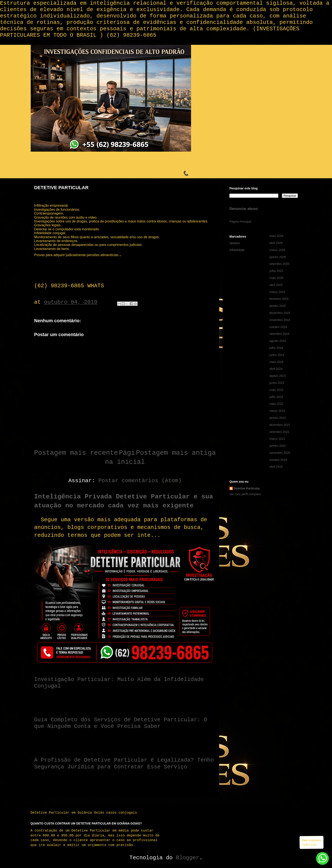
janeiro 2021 (278, 446)
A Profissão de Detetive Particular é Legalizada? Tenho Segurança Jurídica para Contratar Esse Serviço (124, 763)
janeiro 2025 (278, 306)
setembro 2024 (279, 334)
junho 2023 (277, 383)
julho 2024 (276, 348)
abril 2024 (276, 369)
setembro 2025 (279, 264)
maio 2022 (276, 404)
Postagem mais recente (76, 453)
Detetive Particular (247, 488)
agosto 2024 (278, 341)
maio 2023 (276, 390)
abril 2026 (276, 243)
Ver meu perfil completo (245, 494)
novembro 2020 (280, 453)
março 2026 (277, 250)
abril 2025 (276, 285)
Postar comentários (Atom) (140, 481)
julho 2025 (276, 271)
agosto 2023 (278, 376)
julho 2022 (276, 397)
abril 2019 (276, 467)
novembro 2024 (280, 320)
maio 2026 (276, 236)
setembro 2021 (279, 432)
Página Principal (240, 222)
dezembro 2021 (280, 425)
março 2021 (277, 439)
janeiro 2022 (278, 418)
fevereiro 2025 (279, 299)
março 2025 (277, 292)
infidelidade (237, 250)
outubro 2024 (278, 327)
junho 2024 (277, 355)
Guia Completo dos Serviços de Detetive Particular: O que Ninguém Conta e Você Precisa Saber (121, 723)
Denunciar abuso (244, 209)
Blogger (188, 858)
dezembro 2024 (280, 313)
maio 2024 (276, 362)
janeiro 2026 (278, 257)
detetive (235, 243)
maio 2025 (276, 278)
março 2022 (277, 411)
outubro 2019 (278, 460)
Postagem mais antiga (176, 453)
